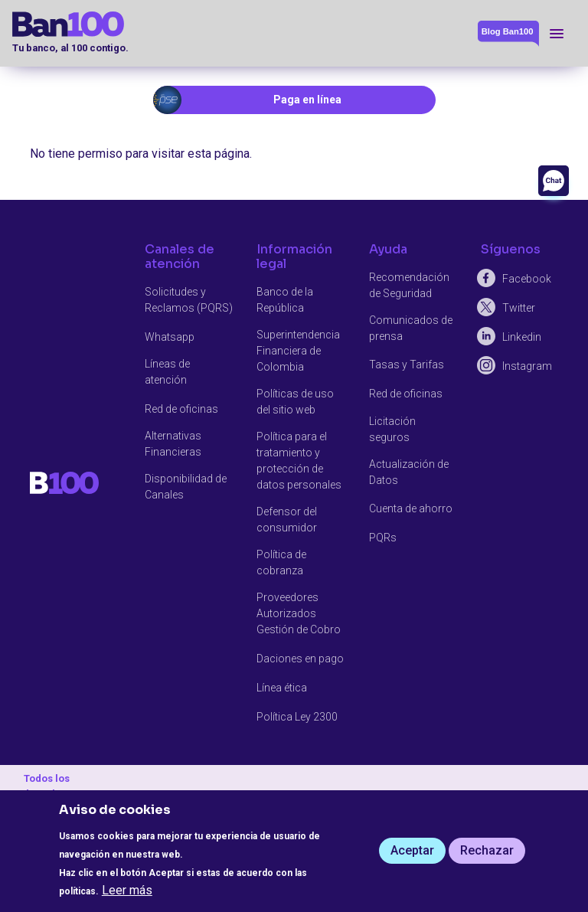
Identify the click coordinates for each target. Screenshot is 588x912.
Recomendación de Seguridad (409, 285)
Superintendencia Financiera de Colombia (298, 351)
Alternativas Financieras (173, 444)
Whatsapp (170, 337)
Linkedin (522, 337)
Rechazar (487, 850)
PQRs (383, 538)
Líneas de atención (167, 372)
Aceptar (412, 850)
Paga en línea (307, 100)
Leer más (127, 890)
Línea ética (282, 688)
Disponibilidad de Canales (186, 487)
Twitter (519, 308)
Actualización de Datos (409, 472)
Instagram (527, 366)
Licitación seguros (392, 429)
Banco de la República (285, 300)
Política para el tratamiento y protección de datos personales (299, 461)
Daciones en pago (300, 659)
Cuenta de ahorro (411, 508)
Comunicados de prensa (411, 328)
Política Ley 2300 (297, 717)
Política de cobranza (281, 562)
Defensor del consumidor (287, 520)
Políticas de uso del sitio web (295, 402)
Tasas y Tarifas (407, 364)
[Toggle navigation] (557, 33)
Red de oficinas (181, 409)
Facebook (527, 279)
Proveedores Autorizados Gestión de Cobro (299, 613)
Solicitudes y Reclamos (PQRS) (189, 300)
